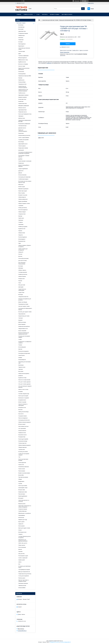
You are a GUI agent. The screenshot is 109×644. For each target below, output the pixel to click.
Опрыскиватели (22, 314)
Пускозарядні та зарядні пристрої (24, 156)
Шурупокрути (21, 46)
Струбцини (21, 206)
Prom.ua (61, 641)
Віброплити (21, 185)
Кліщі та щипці (22, 193)
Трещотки (21, 235)
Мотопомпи (21, 29)
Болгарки (20, 42)
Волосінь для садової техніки (25, 312)
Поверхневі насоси (23, 112)
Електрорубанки (22, 74)
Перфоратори (21, 35)
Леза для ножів (22, 285)
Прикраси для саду (23, 520)
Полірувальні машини (23, 33)
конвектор (49, 63)
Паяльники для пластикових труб (25, 362)
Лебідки (20, 479)
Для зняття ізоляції (23, 261)
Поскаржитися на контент (55, 642)
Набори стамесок (22, 270)
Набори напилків (22, 276)
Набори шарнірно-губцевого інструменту (25, 246)
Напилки (20, 231)
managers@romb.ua (22, 631)
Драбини (20, 159)
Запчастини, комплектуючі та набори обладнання (25, 506)
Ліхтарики (21, 392)
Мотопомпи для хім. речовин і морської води (25, 182)
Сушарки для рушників (23, 140)
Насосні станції (22, 66)
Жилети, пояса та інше (23, 389)
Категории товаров (21, 23)
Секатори (21, 318)
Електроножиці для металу (24, 135)
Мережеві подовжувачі (23, 189)
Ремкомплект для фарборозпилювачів (23, 540)
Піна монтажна (22, 494)
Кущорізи (20, 320)
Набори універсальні (23, 199)
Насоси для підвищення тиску (25, 114)
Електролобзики (22, 82)
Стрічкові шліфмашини (23, 56)
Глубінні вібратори (22, 511)
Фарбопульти (21, 80)
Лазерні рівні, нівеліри (23, 148)
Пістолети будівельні (23, 210)
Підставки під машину (23, 477)
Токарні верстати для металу (25, 574)
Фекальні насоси (22, 108)
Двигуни (20, 173)
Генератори (21, 40)
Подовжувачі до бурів (23, 304)
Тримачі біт (21, 524)
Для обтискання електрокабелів (22, 263)
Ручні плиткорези (22, 547)
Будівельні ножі (22, 229)
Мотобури (21, 295)
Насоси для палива (23, 486)
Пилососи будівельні (23, 418)
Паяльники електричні (23, 583)
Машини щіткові (22, 504)
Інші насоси (21, 414)
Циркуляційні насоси (23, 144)
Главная (19, 14)
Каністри (20, 349)
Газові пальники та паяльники (25, 161)
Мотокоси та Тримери (23, 64)
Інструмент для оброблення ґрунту (24, 567)
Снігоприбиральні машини (24, 570)
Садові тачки (21, 292)
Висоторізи (21, 371)
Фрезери (20, 78)
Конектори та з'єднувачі (24, 398)
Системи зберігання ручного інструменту (25, 537)
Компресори (21, 163)
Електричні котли (22, 408)
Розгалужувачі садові (23, 556)
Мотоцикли (21, 498)
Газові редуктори (22, 463)
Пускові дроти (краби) (23, 439)
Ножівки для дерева (23, 227)
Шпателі (20, 549)
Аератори (21, 369)
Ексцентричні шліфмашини (24, 124)
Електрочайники (22, 588)
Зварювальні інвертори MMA (25, 76)
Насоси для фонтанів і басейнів (23, 460)
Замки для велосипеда (23, 412)
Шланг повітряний (22, 331)
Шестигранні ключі (22, 532)
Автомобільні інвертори (24, 467)
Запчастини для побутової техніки (50, 20)
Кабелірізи (21, 268)
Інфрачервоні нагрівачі (23, 95)
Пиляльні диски (22, 578)
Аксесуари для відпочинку (24, 353)
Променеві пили (22, 241)
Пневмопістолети (22, 433)
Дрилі (20, 54)
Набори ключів (22, 233)
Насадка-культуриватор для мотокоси (25, 299)
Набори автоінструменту (24, 374)
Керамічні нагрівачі (23, 97)
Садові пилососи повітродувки (22, 290)
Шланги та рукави (22, 402)
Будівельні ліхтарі (22, 378)
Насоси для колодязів (23, 396)
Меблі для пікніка (22, 322)
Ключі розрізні (21, 526)
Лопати (20, 530)
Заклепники (21, 224)
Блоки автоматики (22, 175)
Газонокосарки (22, 51)
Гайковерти (21, 116)
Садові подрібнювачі (23, 169)
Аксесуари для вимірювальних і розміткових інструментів (25, 153)
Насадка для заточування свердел (24, 337)
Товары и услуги (28, 14)
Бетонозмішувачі (22, 347)
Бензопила (21, 38)
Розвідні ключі (22, 279)
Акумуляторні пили (23, 103)
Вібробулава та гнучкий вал (25, 513)
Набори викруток (22, 197)
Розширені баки (22, 437)
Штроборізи (21, 365)
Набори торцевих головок (24, 203)
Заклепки (20, 551)
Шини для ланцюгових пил (24, 572)
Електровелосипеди (23, 441)
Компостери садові (23, 191)
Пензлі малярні (22, 471)
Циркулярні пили (22, 31)
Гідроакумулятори (22, 110)
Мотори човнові (22, 424)
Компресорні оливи (23, 492)
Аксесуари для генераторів (24, 177)
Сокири (20, 339)
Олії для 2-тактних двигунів (24, 382)
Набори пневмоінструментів (24, 445)
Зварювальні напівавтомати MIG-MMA (25, 121)
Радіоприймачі (22, 515)
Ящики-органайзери (23, 201)
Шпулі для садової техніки (24, 528)
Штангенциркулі (22, 239)
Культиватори (21, 27)
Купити (68, 44)
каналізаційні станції (23, 488)
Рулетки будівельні (23, 237)
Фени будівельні (22, 44)
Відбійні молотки (22, 62)
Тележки (20, 345)
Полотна (20, 254)
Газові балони (21, 355)
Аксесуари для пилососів (24, 420)
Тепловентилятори (22, 126)
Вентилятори (21, 518)
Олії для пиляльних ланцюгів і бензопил (25, 387)
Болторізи (21, 266)
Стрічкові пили (22, 450)
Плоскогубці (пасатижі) (23, 258)
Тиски (20, 283)
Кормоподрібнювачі (23, 496)
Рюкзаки (20, 281)
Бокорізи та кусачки (23, 195)
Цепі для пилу (21, 554)
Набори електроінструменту (25, 422)
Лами (20, 243)
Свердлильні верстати (23, 297)
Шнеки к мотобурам (23, 302)
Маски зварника (22, 324)
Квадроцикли (21, 481)
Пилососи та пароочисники (24, 380)
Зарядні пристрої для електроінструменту (23, 90)
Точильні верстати (22, 443)
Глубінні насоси (22, 93)
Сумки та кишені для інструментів (23, 249)
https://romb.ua (21, 629)
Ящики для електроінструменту (23, 131)
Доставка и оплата (67, 14)
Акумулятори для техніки (24, 316)
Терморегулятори (22, 585)
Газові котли (21, 465)
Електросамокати (22, 431)
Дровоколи (21, 171)
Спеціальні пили (22, 214)
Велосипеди (21, 142)
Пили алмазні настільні (23, 426)
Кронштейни (21, 475)
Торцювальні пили (22, 84)
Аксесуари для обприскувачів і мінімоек (25, 309)
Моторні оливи (22, 490)
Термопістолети (22, 367)
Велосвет (20, 410)
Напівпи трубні (22, 560)
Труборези (21, 220)
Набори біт (21, 252)
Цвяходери (21, 287)
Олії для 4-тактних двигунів (24, 384)
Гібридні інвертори (22, 447)
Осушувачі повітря (23, 416)
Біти (19, 564)
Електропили (21, 72)
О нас (38, 14)
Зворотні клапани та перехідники (23, 405)
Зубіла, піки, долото (23, 543)
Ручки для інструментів (23, 351)
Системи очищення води (24, 394)
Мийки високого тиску (23, 60)
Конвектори (21, 101)
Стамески (21, 222)
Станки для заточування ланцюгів (24, 454)
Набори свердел (22, 212)
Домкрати (21, 376)
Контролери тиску (22, 99)
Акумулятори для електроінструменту (23, 87)
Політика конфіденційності (65, 642)
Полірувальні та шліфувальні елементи (25, 342)
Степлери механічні (23, 272)
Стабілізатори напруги (23, 179)
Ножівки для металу (23, 274)
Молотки (20, 256)
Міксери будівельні (23, 58)
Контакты (45, 14)
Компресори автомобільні (24, 326)
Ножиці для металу (23, 208)
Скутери (20, 484)
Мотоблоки (21, 25)
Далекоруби (21, 150)
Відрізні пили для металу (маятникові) (24, 69)
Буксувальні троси (22, 435)
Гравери (20, 358)
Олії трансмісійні (22, 429)
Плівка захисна (22, 545)
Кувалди (20, 216)
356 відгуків (77, 1)
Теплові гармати (22, 146)
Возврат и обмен (55, 14)
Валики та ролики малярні (24, 473)
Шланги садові (22, 187)
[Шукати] (83, 9)
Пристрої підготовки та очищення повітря (23, 581)
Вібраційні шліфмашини (24, 106)
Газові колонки (22, 469)
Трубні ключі (21, 218)
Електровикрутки (22, 360)
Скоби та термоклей (23, 558)
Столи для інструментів (24, 576)
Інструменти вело (22, 400)
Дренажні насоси (22, 128)
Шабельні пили (22, 118)
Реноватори (21, 133)
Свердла (20, 534)
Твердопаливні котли (23, 329)
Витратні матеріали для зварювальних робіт (24, 333)
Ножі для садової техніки (24, 306)
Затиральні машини (23, 509)
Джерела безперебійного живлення (24, 166)
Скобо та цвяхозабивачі (24, 138)
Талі (19, 457)
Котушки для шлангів (23, 452)
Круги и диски (21, 522)
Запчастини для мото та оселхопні (24, 501)
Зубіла (20, 562)
